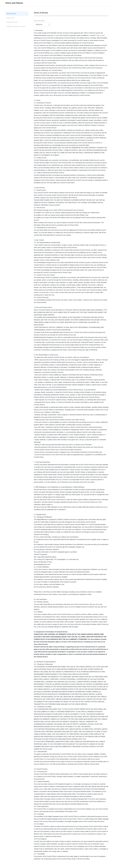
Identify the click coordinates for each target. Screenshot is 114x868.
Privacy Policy (10, 18)
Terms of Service (11, 14)
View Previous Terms (39, 21)
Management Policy (12, 22)
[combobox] (43, 25)
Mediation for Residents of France (16, 26)
